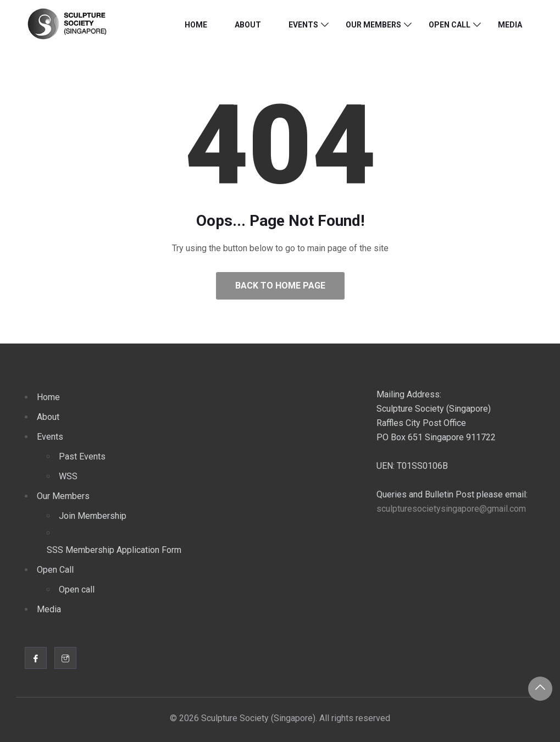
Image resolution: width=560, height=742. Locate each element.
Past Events (82, 456)
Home (196, 25)
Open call (77, 589)
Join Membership (93, 516)
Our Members (373, 25)
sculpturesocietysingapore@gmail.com (451, 509)
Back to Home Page (280, 286)
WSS (68, 476)
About (248, 25)
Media (510, 25)
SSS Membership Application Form (114, 550)
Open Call (450, 25)
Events (303, 25)
